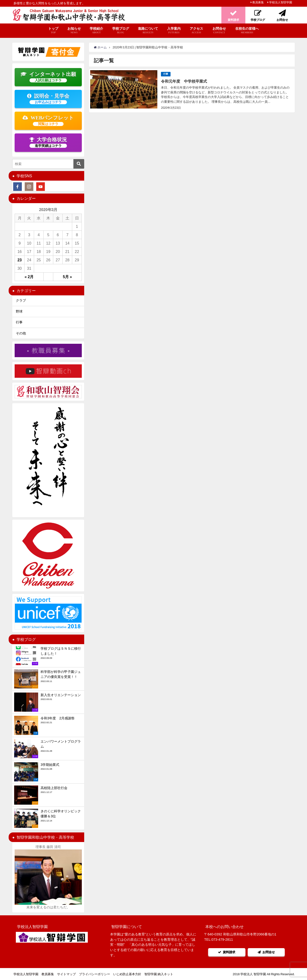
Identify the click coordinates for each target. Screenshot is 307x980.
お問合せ (219, 30)
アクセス (196, 30)
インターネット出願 (48, 77)
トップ (53, 30)
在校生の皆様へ (247, 30)
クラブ (21, 300)
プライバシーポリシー (94, 974)
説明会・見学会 (48, 99)
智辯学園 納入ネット (159, 974)
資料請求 (227, 952)
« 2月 (29, 277)
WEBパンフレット (48, 120)
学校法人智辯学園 (281, 2)
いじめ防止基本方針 (127, 974)
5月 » (67, 277)
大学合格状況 (48, 142)
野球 (19, 311)
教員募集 (258, 2)
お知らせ (74, 30)
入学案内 (174, 30)
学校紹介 (96, 30)
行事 (166, 74)
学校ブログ (121, 30)
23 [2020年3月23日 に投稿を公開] (20, 260)
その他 (21, 333)
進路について (148, 30)
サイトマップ (66, 974)
